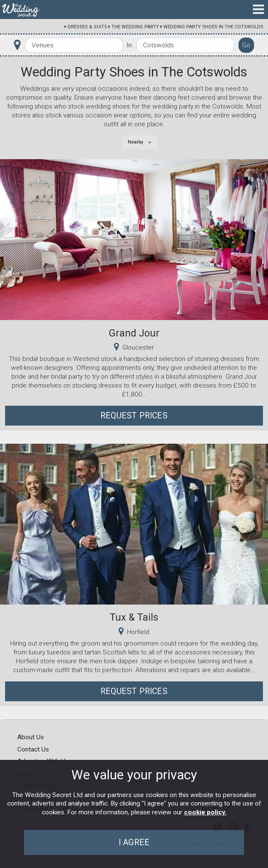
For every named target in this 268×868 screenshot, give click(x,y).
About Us (31, 737)
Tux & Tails (134, 617)
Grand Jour (134, 333)
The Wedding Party (135, 27)
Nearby (136, 142)
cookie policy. (205, 812)
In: (130, 45)
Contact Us (33, 749)
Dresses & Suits (87, 27)
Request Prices (134, 416)
